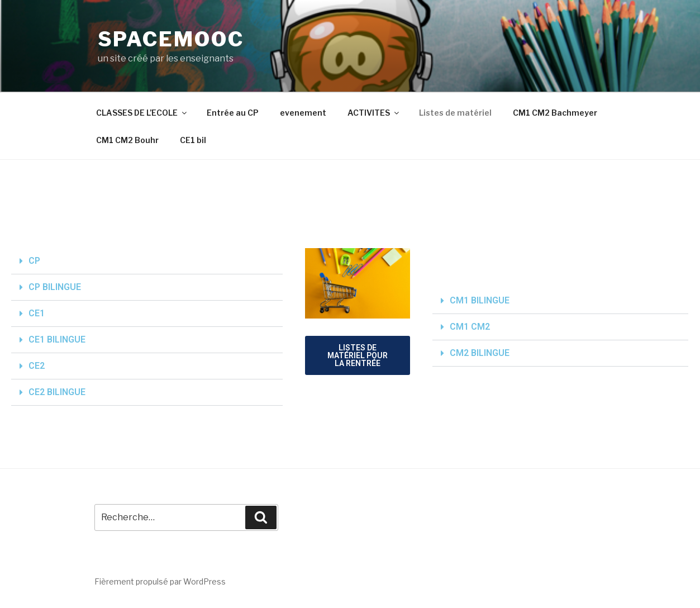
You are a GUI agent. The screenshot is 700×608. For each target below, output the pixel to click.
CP (34, 261)
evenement (303, 113)
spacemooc (171, 39)
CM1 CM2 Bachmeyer (555, 113)
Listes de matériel (455, 113)
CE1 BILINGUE (57, 339)
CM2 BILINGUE (480, 353)
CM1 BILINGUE (480, 300)
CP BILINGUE (55, 287)
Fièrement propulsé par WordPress (160, 581)
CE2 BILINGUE (57, 392)
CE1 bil (193, 140)
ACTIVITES (374, 113)
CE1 (37, 313)
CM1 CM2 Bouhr (127, 140)
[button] (147, 261)
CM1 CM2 (470, 327)
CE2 (37, 366)
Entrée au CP (233, 113)
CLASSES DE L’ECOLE (142, 113)
